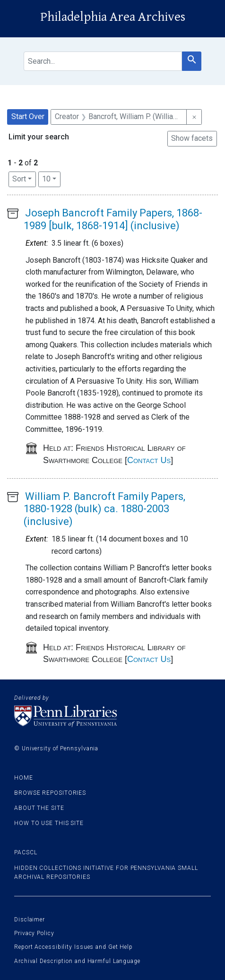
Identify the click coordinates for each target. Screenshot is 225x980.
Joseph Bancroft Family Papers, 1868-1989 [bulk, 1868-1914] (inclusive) (113, 219)
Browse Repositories (50, 793)
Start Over (28, 116)
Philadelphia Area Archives (113, 17)
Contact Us (149, 460)
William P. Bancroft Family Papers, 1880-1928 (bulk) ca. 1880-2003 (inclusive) (104, 509)
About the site (39, 808)
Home (24, 778)
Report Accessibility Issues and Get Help (74, 947)
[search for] (103, 61)
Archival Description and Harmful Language (77, 961)
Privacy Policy (34, 933)
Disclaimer (30, 920)
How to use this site (49, 823)
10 (51, 178)
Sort (19, 179)
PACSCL (26, 852)
